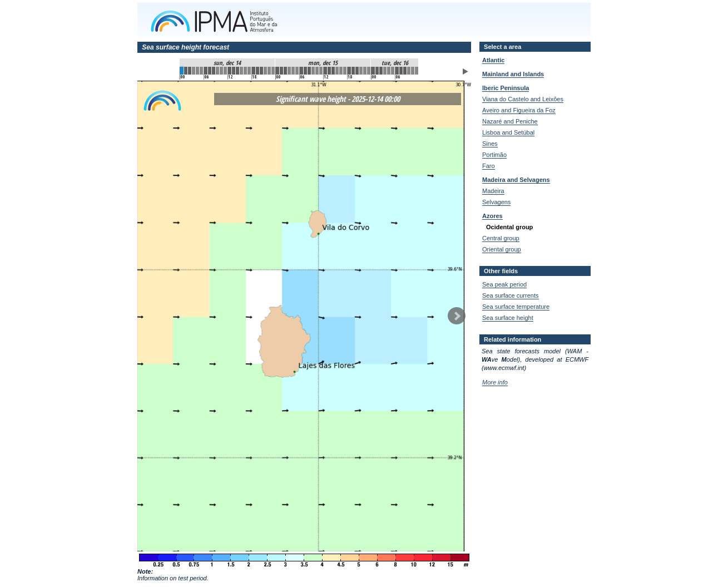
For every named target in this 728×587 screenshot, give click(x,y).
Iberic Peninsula (506, 88)
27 (289, 71)
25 (281, 71)
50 (381, 71)
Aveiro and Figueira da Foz (519, 110)
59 (417, 71)
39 (337, 71)
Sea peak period (504, 284)
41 (345, 71)
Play (465, 71)
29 (297, 71)
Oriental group (502, 249)
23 (273, 71)
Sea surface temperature (516, 307)
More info (495, 382)
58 (413, 71)
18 (254, 71)
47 (369, 71)
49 (377, 71)
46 (365, 71)
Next (457, 316)
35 (321, 71)
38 (333, 71)
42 (349, 71)
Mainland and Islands (513, 74)
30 (301, 71)
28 (293, 71)
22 (269, 71)
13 (234, 71)
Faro (489, 166)
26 (285, 71)
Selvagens (496, 202)
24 (278, 71)
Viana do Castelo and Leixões (523, 99)
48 (373, 71)
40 (341, 71)
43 (353, 71)
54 (397, 71)
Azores (492, 216)
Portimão (494, 155)
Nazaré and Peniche (510, 121)
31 (305, 71)
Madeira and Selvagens (516, 180)
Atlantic (493, 60)
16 (245, 71)
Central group (501, 238)
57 (409, 71)
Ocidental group (509, 227)
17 (249, 71)
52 (389, 71)
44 (357, 71)
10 (221, 71)
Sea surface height (508, 318)
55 (401, 71)
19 (257, 71)
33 (313, 71)
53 (393, 71)
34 (317, 71)
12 (230, 71)
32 (309, 71)
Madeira (493, 191)
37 (329, 71)
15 (241, 71)
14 (237, 71)
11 (225, 71)
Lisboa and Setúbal (508, 132)
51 (385, 71)
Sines (490, 144)
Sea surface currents (511, 295)
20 (261, 71)
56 (405, 71)
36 (325, 71)
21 (265, 71)
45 (361, 71)
